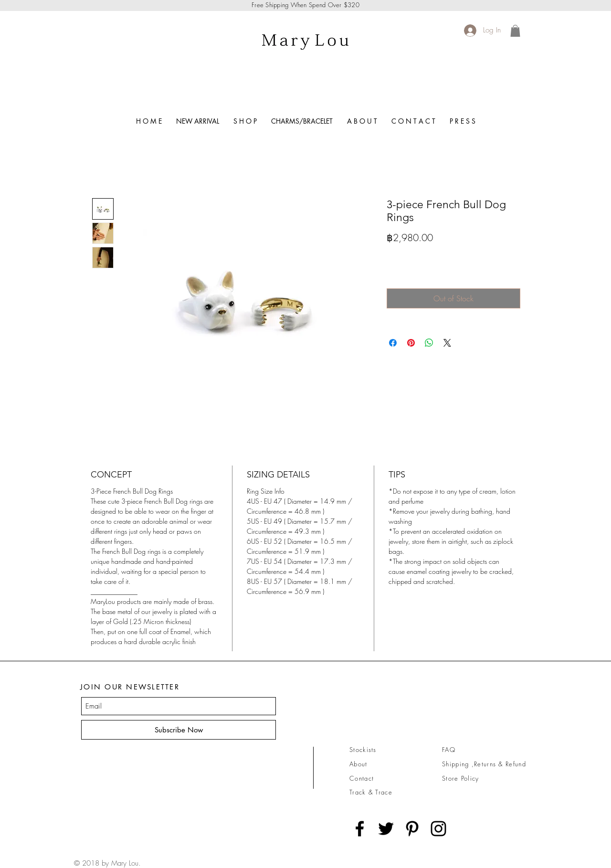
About (358, 764)
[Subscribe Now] (179, 730)
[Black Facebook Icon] (360, 829)
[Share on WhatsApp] (429, 343)
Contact (362, 778)
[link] (515, 31)
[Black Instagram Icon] (438, 829)
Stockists (363, 750)
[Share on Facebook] (393, 343)
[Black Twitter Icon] (386, 829)
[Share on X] (447, 343)
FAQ (449, 750)
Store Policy (461, 778)
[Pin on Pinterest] (411, 343)
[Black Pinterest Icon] (412, 829)
